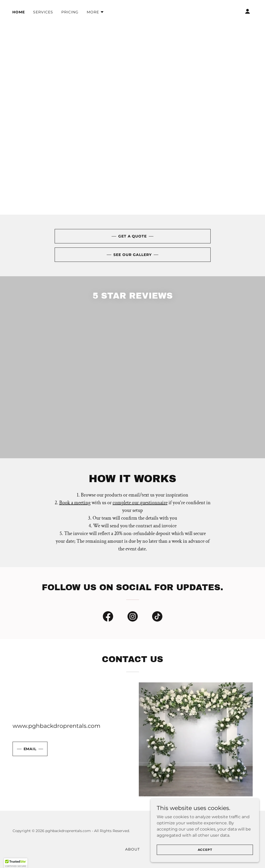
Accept (208, 850)
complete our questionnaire (140, 515)
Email (30, 761)
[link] (89, 414)
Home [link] (19, 12)
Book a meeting (75, 515)
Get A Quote (133, 236)
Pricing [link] (70, 12)
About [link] (132, 861)
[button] (95, 12)
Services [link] (43, 12)
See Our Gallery (132, 255)
